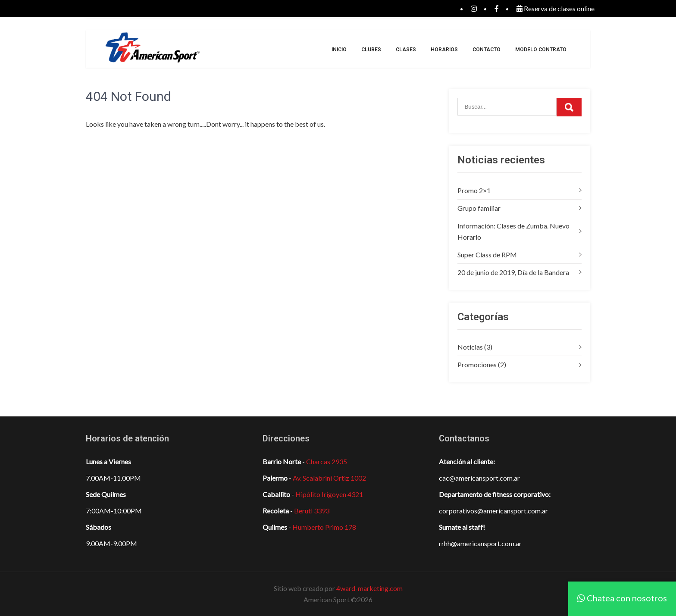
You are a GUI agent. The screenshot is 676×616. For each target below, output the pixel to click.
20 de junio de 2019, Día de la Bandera (513, 272)
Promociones (477, 364)
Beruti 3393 (312, 511)
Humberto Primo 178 (324, 527)
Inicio (339, 50)
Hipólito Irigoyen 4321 (329, 494)
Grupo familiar (479, 208)
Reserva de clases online (556, 8)
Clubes (371, 50)
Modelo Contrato (541, 50)
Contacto (487, 50)
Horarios (444, 50)
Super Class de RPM (487, 255)
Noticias (470, 347)
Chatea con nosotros (622, 598)
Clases (406, 50)
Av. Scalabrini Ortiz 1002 (329, 478)
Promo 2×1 (474, 190)
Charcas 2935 (327, 461)
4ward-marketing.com (369, 588)
